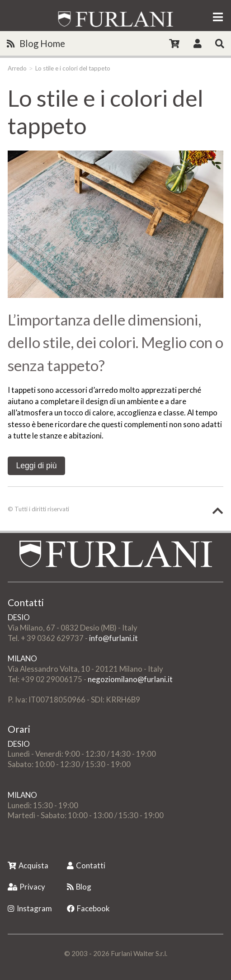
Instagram (30, 908)
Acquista (28, 865)
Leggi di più (36, 466)
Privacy (26, 887)
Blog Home (36, 43)
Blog (79, 887)
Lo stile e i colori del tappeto (73, 68)
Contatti (86, 865)
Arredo (17, 68)
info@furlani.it (113, 638)
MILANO (22, 658)
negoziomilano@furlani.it (130, 679)
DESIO (19, 617)
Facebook (88, 908)
